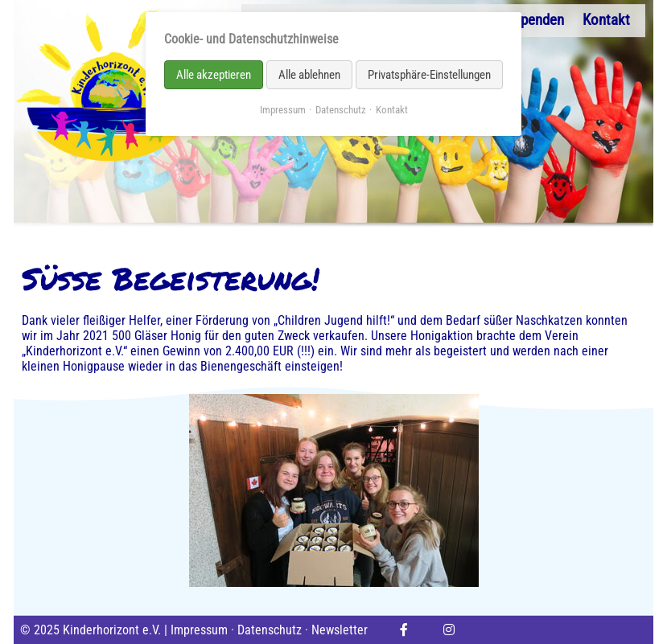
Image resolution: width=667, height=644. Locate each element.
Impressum (199, 630)
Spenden (538, 20)
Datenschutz (270, 630)
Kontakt (606, 20)
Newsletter (340, 630)
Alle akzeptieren (214, 75)
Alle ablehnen (309, 75)
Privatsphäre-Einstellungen (429, 75)
